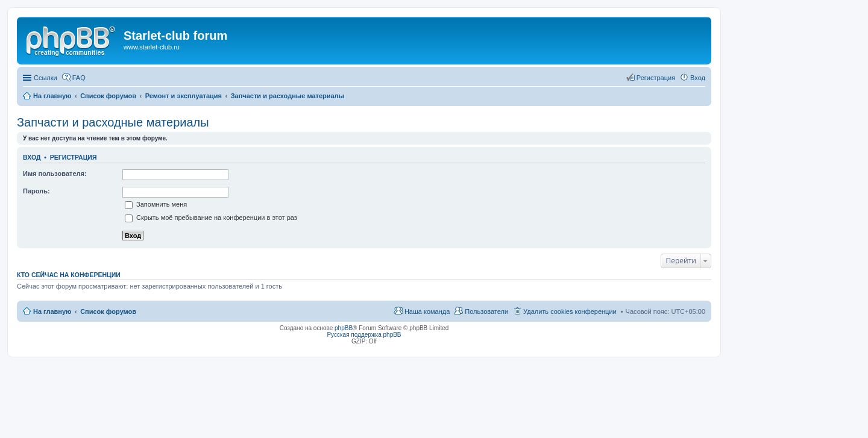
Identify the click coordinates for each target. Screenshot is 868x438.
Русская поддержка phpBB (364, 335)
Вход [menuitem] (698, 78)
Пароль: (36, 191)
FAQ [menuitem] (79, 78)
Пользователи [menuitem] (486, 311)
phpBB (344, 328)
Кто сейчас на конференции (69, 275)
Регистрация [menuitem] (656, 78)
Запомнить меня (156, 204)
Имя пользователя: (55, 174)
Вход (32, 157)
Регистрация (74, 157)
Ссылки (46, 78)
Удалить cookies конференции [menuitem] (570, 311)
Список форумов (108, 311)
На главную (52, 311)
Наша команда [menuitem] (427, 311)
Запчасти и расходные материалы (113, 122)
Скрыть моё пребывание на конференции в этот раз (211, 217)
